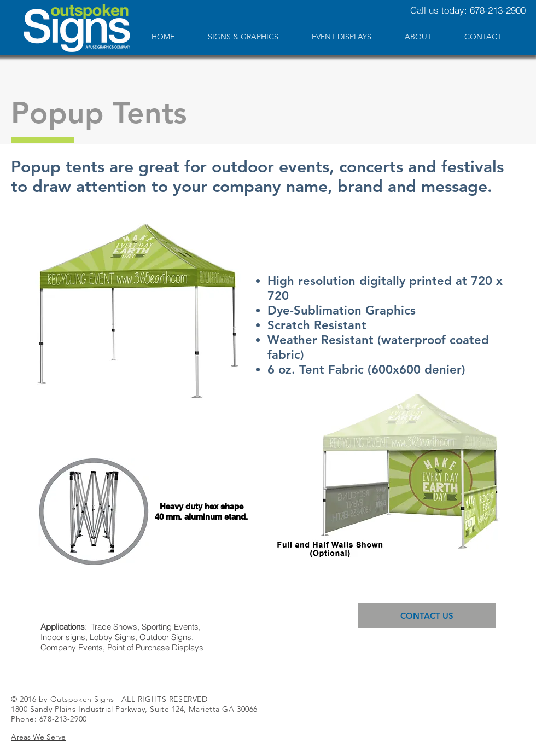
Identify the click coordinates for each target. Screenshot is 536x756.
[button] (38, 737)
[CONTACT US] (427, 616)
